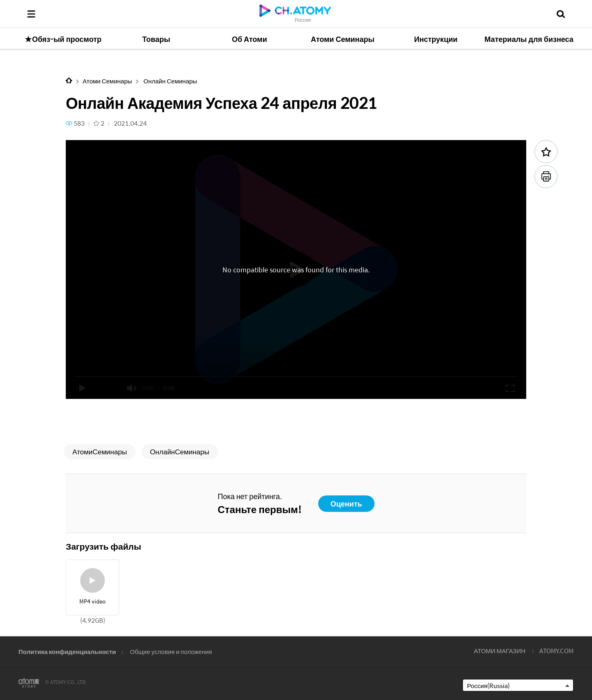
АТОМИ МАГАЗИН (500, 650)
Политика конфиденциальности (67, 651)
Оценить (346, 503)
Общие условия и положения (171, 651)
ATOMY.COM (556, 650)
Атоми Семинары (107, 81)
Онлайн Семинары (170, 81)
